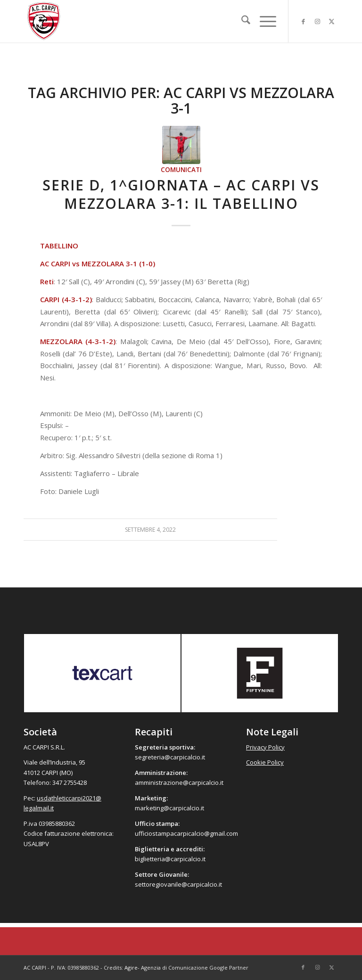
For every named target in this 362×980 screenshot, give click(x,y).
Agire (131, 968)
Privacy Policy (265, 747)
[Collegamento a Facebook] (303, 21)
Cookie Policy (265, 762)
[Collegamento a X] (331, 21)
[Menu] (263, 21)
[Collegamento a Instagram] (317, 21)
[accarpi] (44, 21)
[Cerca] (241, 21)
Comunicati (181, 170)
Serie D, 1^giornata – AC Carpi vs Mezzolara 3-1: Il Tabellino (181, 194)
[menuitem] (241, 21)
